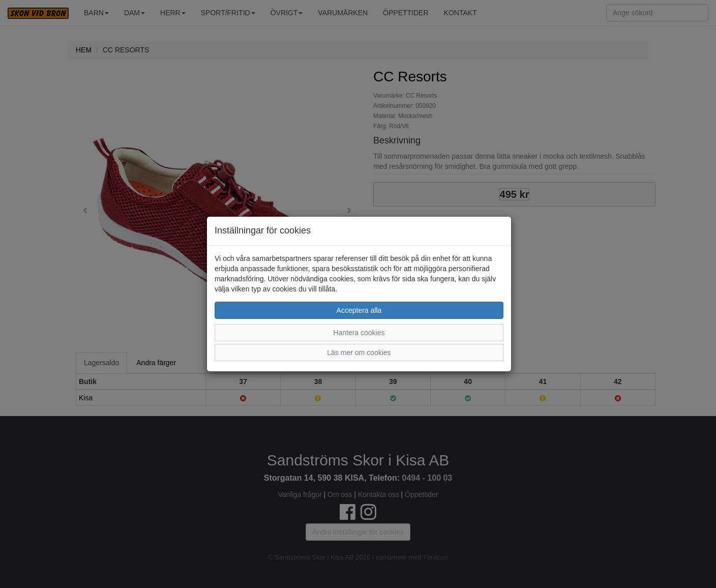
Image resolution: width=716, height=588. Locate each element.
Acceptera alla (359, 310)
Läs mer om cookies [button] (359, 352)
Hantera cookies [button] (359, 333)
